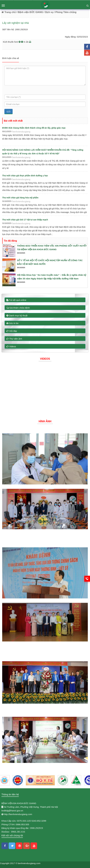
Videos (11, 346)
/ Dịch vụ (49, 12)
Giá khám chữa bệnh (18, 308)
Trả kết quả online (16, 300)
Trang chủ (9, 12)
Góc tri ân (12, 323)
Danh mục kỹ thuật (17, 315)
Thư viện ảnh (14, 339)
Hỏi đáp (12, 331)
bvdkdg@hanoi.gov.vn (12, 811)
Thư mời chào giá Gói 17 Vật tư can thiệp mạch (25, 220)
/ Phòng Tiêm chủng (65, 12)
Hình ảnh (45, 421)
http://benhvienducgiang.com (18, 814)
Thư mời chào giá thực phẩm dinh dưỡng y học (25, 176)
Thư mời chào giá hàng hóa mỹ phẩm (20, 198)
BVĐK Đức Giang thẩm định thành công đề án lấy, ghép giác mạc (34, 128)
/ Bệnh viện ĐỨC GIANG (29, 12)
